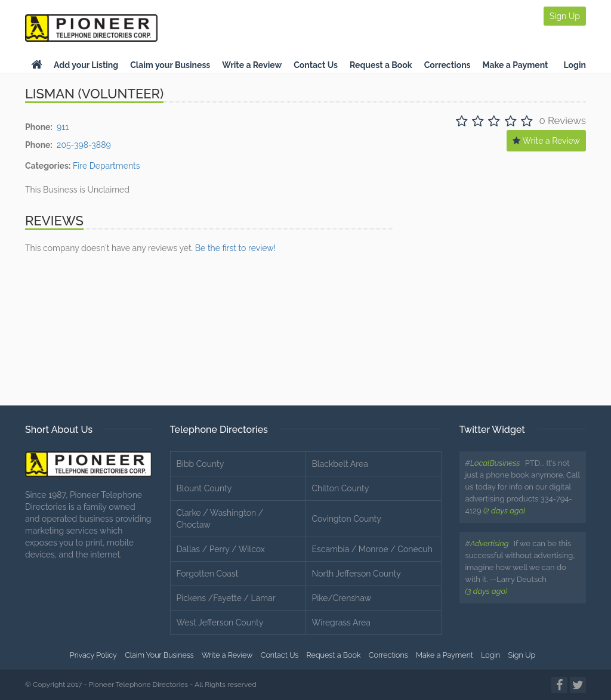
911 (63, 127)
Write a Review (252, 65)
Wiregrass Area (341, 622)
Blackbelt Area (340, 464)
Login (575, 65)
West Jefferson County (220, 622)
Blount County (204, 488)
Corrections (448, 65)
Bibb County (200, 464)
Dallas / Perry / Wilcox (221, 549)
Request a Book (381, 65)
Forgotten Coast (208, 574)
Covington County (347, 519)
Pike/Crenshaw (342, 598)
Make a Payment (516, 65)
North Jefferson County (357, 574)
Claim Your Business (159, 655)
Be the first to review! (235, 248)
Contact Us (316, 65)
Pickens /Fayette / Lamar (226, 598)
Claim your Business (170, 65)
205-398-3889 (84, 145)
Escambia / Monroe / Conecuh (372, 549)
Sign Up (565, 16)
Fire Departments (107, 166)
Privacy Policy (93, 655)
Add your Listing (86, 65)
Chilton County (341, 488)
